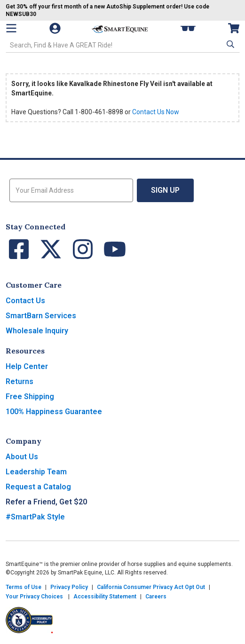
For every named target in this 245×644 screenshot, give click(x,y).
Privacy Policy (69, 587)
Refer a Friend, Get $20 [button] (46, 502)
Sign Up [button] (165, 190)
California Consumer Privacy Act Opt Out (151, 587)
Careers (156, 597)
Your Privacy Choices (34, 597)
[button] (229, 44)
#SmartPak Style (35, 517)
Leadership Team (36, 472)
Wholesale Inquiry (37, 331)
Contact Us (25, 301)
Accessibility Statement (105, 597)
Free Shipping (30, 397)
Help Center (27, 366)
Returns (20, 381)
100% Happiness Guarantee (54, 412)
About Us (22, 457)
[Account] (56, 28)
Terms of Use (24, 587)
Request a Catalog (38, 487)
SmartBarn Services (41, 316)
